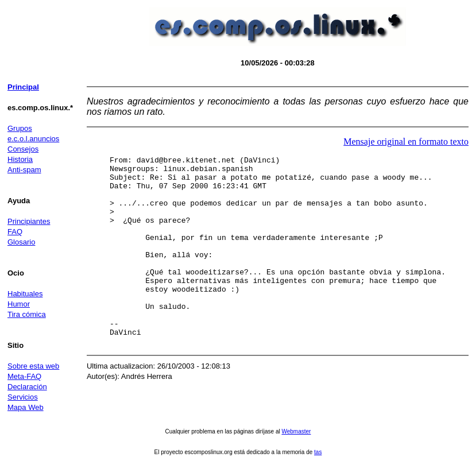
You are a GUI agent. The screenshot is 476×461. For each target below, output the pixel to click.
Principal (23, 87)
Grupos (20, 128)
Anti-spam (24, 170)
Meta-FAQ (24, 376)
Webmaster (296, 431)
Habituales (25, 294)
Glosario (21, 242)
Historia (20, 159)
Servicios (23, 397)
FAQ (15, 232)
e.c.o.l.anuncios (33, 139)
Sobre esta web (33, 366)
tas (318, 452)
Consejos (23, 149)
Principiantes (29, 221)
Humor (19, 304)
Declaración (27, 387)
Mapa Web (26, 407)
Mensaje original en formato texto (406, 142)
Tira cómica (27, 314)
